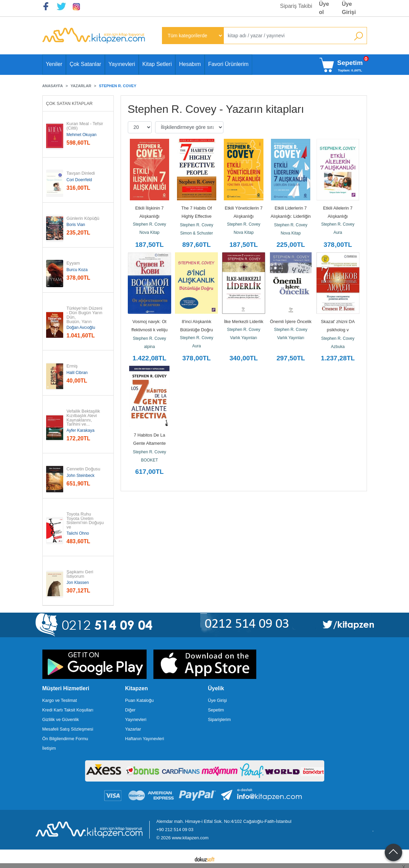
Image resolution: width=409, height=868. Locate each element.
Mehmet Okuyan (82, 135)
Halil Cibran (77, 373)
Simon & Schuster (196, 233)
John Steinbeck (81, 476)
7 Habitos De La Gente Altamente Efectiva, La (150, 443)
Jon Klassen (78, 583)
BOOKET (149, 460)
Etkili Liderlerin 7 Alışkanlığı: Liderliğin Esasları (291, 216)
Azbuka (338, 347)
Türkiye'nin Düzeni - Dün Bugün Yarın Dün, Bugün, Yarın (85, 315)
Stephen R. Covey (149, 224)
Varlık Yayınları (243, 338)
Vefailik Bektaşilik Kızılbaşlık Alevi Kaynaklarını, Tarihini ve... (84, 418)
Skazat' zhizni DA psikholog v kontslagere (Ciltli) (338, 330)
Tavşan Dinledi (81, 173)
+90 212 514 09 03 (175, 830)
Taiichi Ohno (78, 533)
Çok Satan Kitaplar (70, 103)
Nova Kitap (149, 232)
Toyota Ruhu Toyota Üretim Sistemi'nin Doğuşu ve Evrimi (86, 523)
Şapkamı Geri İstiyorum (81, 574)
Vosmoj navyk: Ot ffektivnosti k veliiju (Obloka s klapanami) (149, 330)
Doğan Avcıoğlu (81, 328)
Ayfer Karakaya (81, 430)
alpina (149, 347)
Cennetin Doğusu (84, 469)
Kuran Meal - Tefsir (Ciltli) (86, 126)
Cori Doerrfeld (79, 180)
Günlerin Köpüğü (83, 219)
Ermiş (72, 366)
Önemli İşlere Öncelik (291, 322)
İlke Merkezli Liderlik (243, 322)
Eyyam (73, 263)
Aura (338, 232)
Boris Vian (76, 225)
